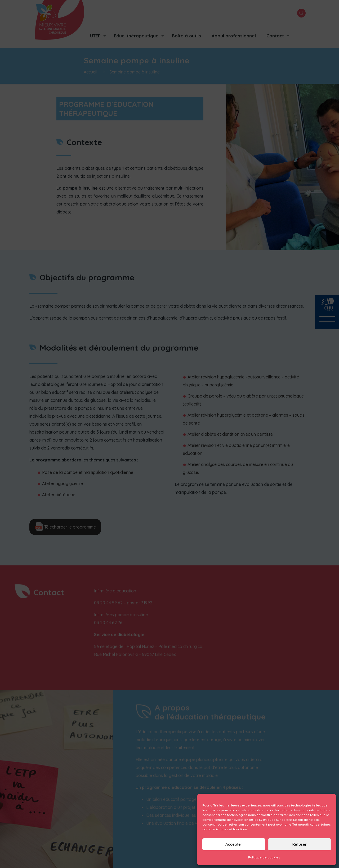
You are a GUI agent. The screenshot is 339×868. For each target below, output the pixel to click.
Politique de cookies (264, 857)
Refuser (300, 844)
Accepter (234, 844)
